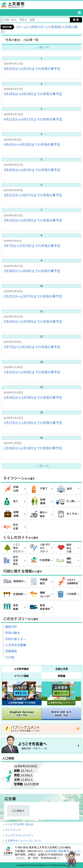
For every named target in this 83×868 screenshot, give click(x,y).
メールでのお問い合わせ (19, 824)
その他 (10, 657)
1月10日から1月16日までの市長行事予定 (33, 448)
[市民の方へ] (39, 27)
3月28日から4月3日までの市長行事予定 (32, 170)
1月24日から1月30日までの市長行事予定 (33, 398)
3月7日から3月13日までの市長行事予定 (32, 246)
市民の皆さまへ (16, 639)
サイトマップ (13, 830)
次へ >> (44, 47)
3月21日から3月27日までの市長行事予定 (33, 195)
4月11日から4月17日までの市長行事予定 (33, 119)
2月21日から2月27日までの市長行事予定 (33, 296)
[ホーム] (22, 27)
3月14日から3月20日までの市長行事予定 (33, 220)
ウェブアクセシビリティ (19, 835)
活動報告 (11, 651)
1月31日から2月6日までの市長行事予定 (32, 372)
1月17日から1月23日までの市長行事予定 (33, 423)
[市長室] (56, 27)
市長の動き (13, 633)
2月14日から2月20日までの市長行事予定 (33, 322)
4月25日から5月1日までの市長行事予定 (32, 69)
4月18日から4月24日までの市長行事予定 (33, 94)
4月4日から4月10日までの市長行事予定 (32, 145)
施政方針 (11, 627)
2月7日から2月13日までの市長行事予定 (32, 347)
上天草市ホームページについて (23, 841)
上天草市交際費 (16, 645)
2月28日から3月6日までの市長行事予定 (32, 271)
